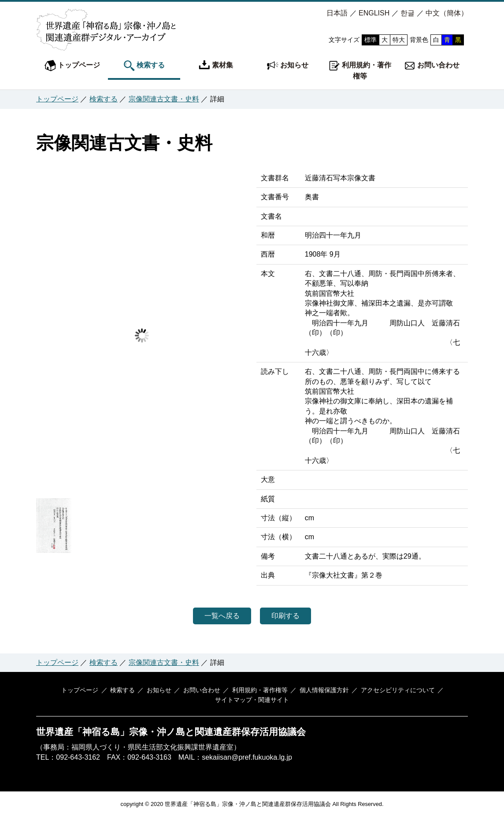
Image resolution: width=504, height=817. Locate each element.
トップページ (72, 66)
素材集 (216, 66)
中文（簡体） (447, 13)
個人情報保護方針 (320, 690)
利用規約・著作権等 (360, 70)
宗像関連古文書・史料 (164, 99)
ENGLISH (374, 13)
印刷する (292, 616)
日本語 (337, 13)
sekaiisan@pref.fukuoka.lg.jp (247, 757)
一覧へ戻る (216, 616)
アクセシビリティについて (392, 690)
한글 (408, 13)
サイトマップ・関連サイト (252, 700)
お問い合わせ (432, 66)
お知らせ (288, 66)
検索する (144, 66)
